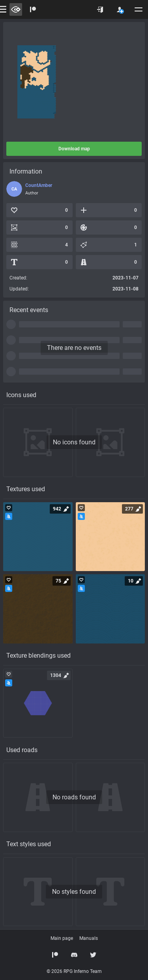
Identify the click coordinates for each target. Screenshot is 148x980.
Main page (62, 938)
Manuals (89, 938)
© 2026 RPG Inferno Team (74, 971)
